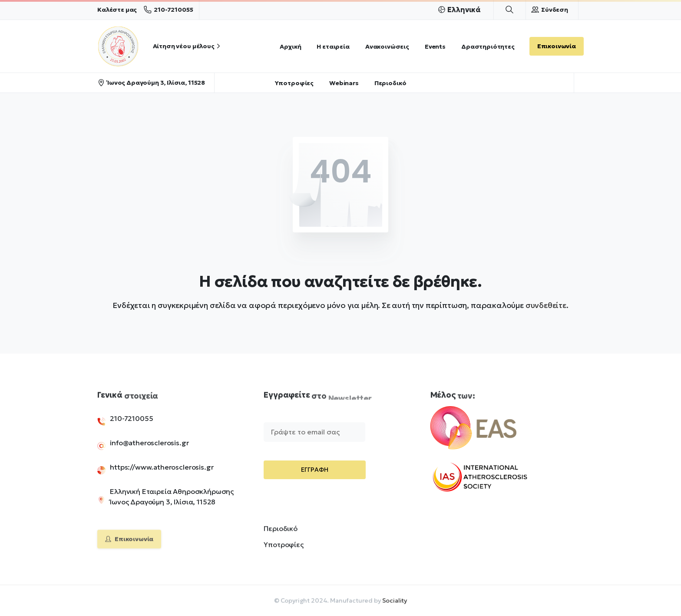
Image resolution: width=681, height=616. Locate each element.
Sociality (395, 603)
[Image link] (488, 434)
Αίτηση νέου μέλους (188, 46)
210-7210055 (168, 10)
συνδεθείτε (546, 305)
